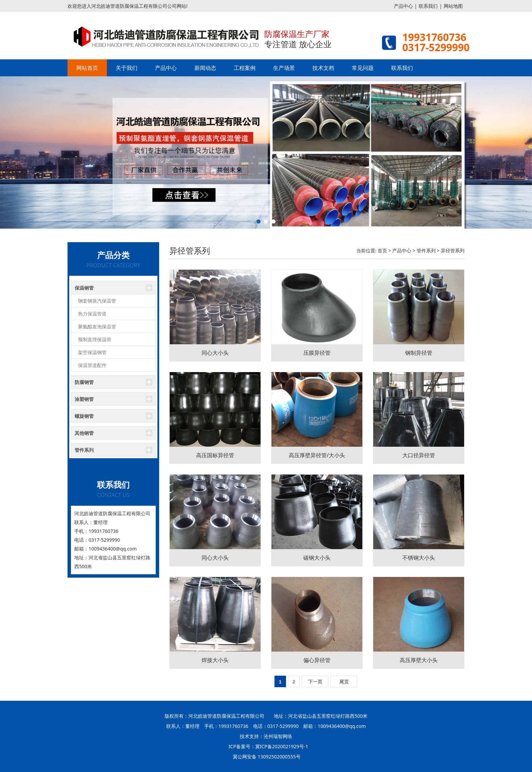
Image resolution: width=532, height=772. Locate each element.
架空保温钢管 (92, 352)
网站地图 (453, 6)
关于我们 (127, 68)
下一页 (315, 682)
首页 (382, 250)
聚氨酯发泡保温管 (97, 326)
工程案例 (245, 68)
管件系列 (426, 250)
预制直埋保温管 (95, 339)
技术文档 (323, 68)
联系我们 (428, 6)
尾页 (344, 682)
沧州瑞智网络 (278, 736)
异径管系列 (453, 250)
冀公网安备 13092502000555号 (267, 757)
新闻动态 (205, 68)
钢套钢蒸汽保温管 (97, 301)
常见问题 (363, 68)
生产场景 (284, 68)
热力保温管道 (92, 314)
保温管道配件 (92, 365)
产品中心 (403, 6)
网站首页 (87, 68)
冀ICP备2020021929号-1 (282, 746)
